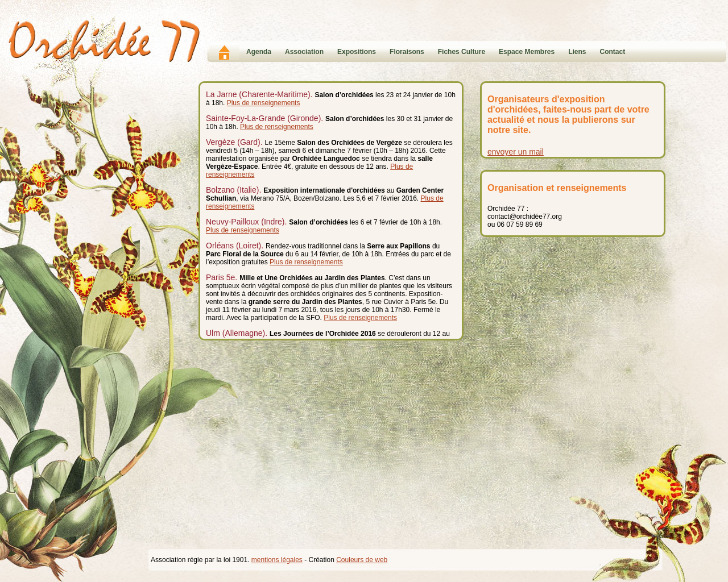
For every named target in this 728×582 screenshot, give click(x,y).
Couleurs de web (362, 560)
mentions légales (277, 560)
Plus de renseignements (264, 103)
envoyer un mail (516, 152)
